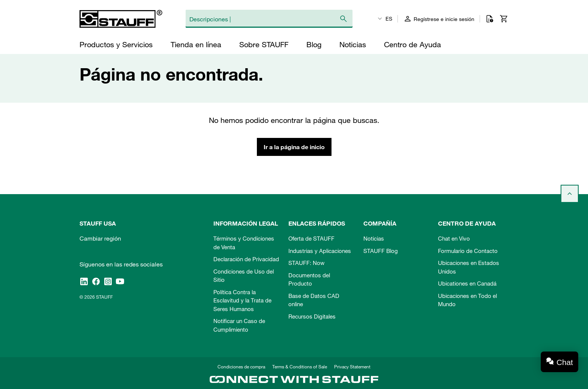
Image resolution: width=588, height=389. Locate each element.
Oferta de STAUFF (311, 238)
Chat (565, 362)
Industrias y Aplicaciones (320, 251)
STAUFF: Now (306, 263)
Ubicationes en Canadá (467, 283)
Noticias (374, 238)
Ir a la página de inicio (294, 147)
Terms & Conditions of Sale (300, 367)
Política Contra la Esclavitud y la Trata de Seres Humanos (242, 300)
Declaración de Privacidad (246, 259)
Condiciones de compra (241, 367)
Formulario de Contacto (468, 251)
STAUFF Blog (381, 251)
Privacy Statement (352, 367)
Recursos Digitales (312, 316)
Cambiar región (100, 238)
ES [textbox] (389, 19)
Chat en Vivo (454, 238)
